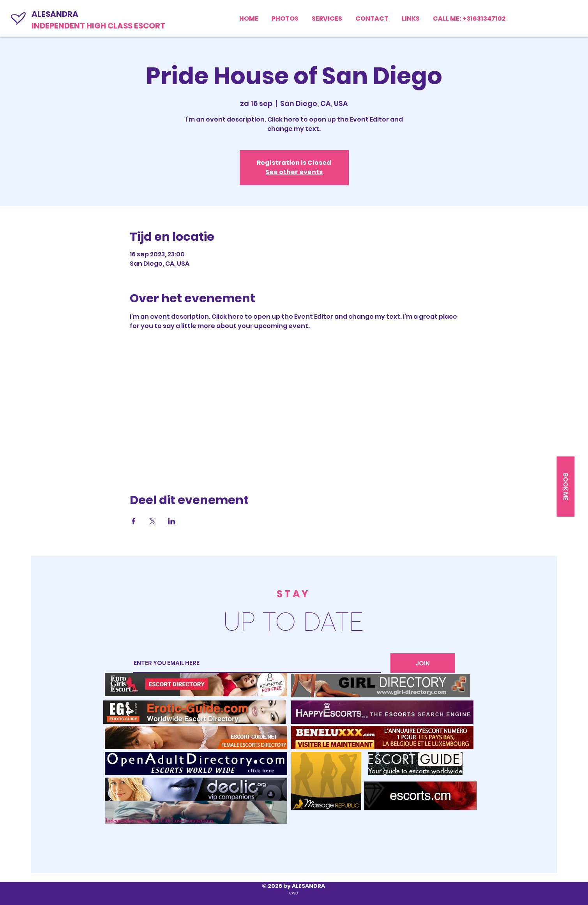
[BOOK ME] (565, 486)
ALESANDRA (55, 14)
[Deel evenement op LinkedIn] (172, 521)
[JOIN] (423, 663)
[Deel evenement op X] (153, 521)
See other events (294, 172)
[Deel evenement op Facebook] (133, 521)
